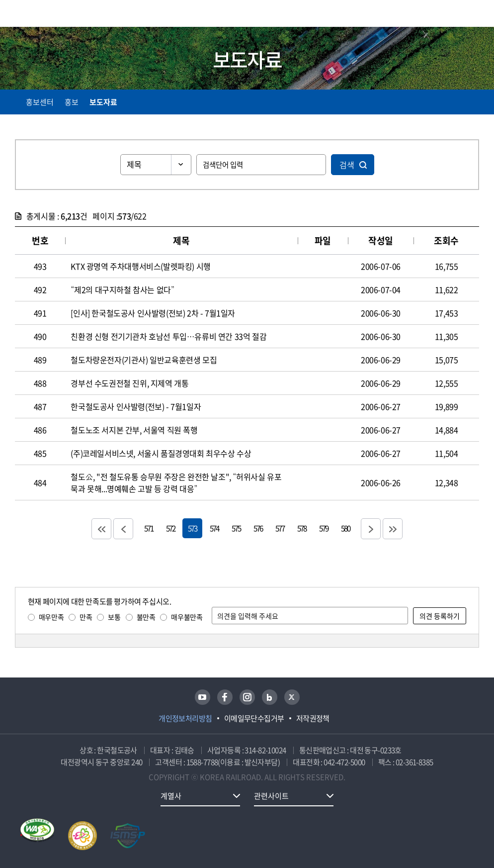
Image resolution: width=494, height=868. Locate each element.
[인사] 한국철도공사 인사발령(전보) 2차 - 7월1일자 (153, 313)
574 (214, 528)
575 (236, 528)
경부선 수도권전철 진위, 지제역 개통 (129, 383)
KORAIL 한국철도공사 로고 (54, 13)
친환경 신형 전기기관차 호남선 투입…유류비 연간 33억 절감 (168, 336)
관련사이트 (271, 796)
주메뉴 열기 (473, 15)
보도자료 (103, 102)
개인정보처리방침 (185, 718)
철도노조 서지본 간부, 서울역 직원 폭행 (134, 430)
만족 (86, 617)
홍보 (72, 102)
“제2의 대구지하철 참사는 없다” (122, 289)
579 (324, 528)
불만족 (146, 617)
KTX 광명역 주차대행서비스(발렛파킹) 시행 (140, 266)
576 (258, 528)
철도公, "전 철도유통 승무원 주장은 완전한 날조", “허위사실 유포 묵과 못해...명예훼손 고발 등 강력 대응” (176, 482)
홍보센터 (40, 102)
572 (170, 528)
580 (345, 528)
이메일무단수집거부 (254, 718)
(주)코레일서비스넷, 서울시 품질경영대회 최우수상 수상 (161, 453)
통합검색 (455, 15)
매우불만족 (187, 617)
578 (302, 528)
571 (149, 528)
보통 (114, 617)
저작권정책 (313, 718)
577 (280, 528)
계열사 (171, 796)
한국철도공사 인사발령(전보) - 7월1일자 (136, 406)
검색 (347, 165)
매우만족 (51, 617)
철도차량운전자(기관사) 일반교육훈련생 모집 (144, 360)
